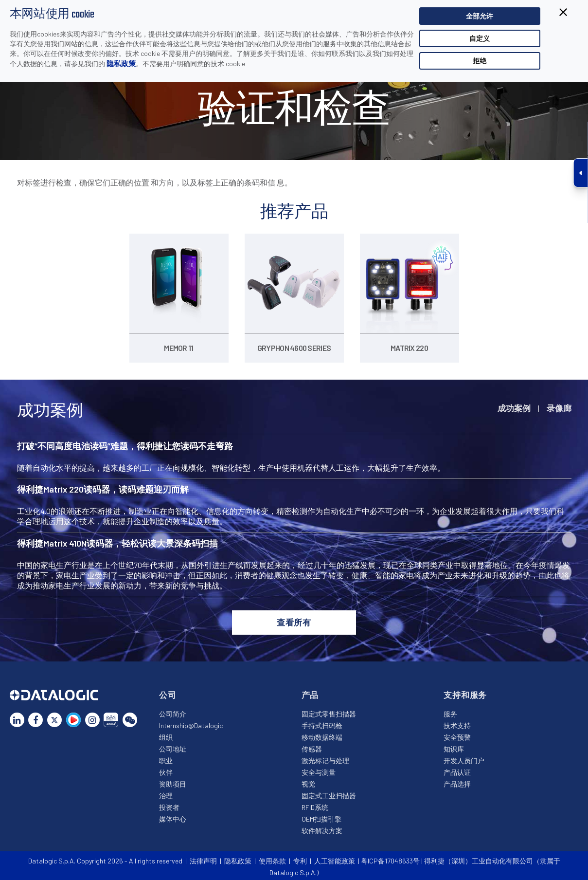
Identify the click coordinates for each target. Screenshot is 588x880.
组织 (166, 734)
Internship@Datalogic (191, 723)
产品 (310, 692)
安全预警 (457, 734)
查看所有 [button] (294, 619)
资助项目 (173, 781)
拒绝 (480, 61)
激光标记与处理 (325, 758)
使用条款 (272, 858)
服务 (450, 711)
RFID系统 (315, 804)
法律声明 (203, 858)
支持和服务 (465, 692)
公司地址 (173, 746)
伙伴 (166, 769)
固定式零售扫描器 (329, 711)
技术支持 (457, 723)
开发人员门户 (464, 758)
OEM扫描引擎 (321, 816)
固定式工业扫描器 (329, 793)
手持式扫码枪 (322, 723)
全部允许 (480, 16)
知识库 (454, 746)
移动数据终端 (322, 734)
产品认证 (457, 769)
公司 (168, 692)
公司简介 (173, 711)
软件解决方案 (322, 828)
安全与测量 (319, 769)
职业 (166, 758)
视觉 (308, 781)
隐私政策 (121, 63)
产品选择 (457, 781)
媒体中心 (173, 816)
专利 (300, 858)
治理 (166, 793)
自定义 (480, 38)
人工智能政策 (335, 858)
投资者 (169, 804)
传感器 (312, 746)
